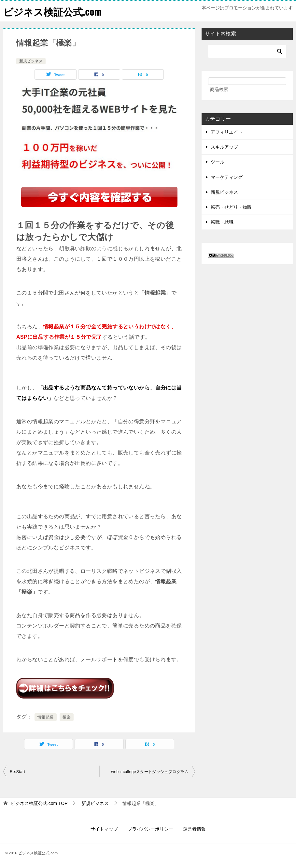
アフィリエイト (227, 132)
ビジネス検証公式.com (52, 11)
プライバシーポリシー (150, 829)
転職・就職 (222, 222)
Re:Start (17, 771)
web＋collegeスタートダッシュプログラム (150, 771)
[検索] (247, 51)
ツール (218, 162)
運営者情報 (194, 829)
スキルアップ (224, 147)
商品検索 (219, 89)
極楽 (67, 717)
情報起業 (46, 717)
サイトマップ (104, 829)
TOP (39, 803)
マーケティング (227, 177)
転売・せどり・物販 (231, 207)
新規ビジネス (31, 61)
